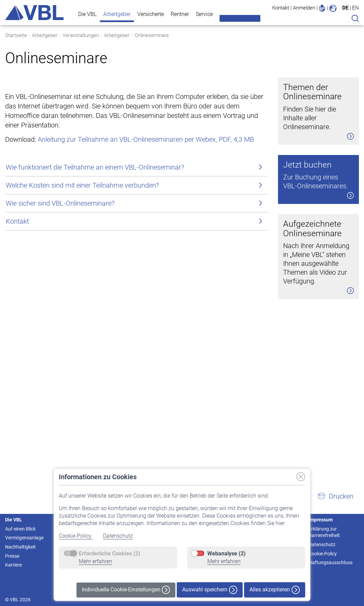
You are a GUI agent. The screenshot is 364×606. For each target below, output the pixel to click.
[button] (335, 496)
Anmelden (304, 8)
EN (356, 8)
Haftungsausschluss (331, 562)
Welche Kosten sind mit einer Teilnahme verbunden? (82, 271)
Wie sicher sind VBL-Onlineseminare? (60, 289)
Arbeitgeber (117, 14)
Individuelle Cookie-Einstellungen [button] (126, 590)
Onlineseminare (152, 35)
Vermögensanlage (24, 538)
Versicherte (151, 14)
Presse (12, 556)
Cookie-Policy (76, 536)
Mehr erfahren (96, 561)
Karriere (13, 565)
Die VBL (87, 14)
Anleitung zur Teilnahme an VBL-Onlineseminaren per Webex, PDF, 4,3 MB (146, 225)
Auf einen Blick (20, 529)
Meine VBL (240, 18)
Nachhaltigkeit (20, 547)
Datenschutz (118, 536)
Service (204, 14)
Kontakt (281, 8)
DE (345, 8)
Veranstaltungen (81, 35)
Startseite (16, 35)
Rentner (180, 14)
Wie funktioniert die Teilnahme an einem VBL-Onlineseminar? (95, 253)
